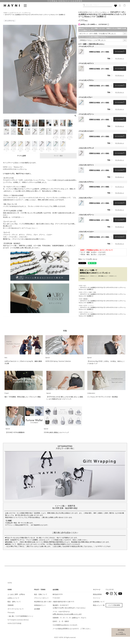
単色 (95, 292)
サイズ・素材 (58, 156)
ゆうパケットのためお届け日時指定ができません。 (94, 37)
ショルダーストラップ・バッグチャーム (19, 13)
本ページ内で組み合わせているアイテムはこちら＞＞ (20, 228)
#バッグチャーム (10, 21)
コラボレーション (88, 312)
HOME (5, 13)
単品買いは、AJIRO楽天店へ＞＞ (14, 217)
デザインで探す (88, 292)
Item (85, 286)
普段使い (86, 299)
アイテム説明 (21, 156)
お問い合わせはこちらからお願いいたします (67, 614)
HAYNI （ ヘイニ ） (89, 306)
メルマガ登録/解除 (114, 605)
